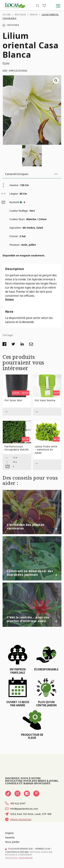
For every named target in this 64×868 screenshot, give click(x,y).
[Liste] (44, 6)
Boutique (20, 15)
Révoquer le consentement (19, 855)
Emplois (9, 833)
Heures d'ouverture (18, 819)
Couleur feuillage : (19, 211)
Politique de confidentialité (19, 858)
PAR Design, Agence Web (41, 852)
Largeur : (14, 194)
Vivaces (34, 15)
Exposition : (16, 228)
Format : (14, 236)
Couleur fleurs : (18, 219)
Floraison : (15, 245)
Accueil (7, 15)
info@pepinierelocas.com (22, 809)
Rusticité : (16, 202)
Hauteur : (15, 185)
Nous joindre (12, 842)
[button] (56, 81)
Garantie (10, 837)
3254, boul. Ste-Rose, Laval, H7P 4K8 (28, 814)
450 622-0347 (15, 803)
